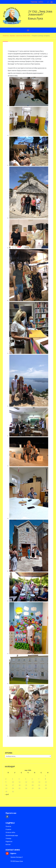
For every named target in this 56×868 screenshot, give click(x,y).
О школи (8, 829)
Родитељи (9, 842)
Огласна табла (10, 832)
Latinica (41, 2)
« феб (7, 794)
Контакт (8, 845)
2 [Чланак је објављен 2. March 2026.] (6, 779)
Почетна (8, 826)
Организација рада (12, 835)
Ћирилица (34, 2)
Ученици (8, 839)
